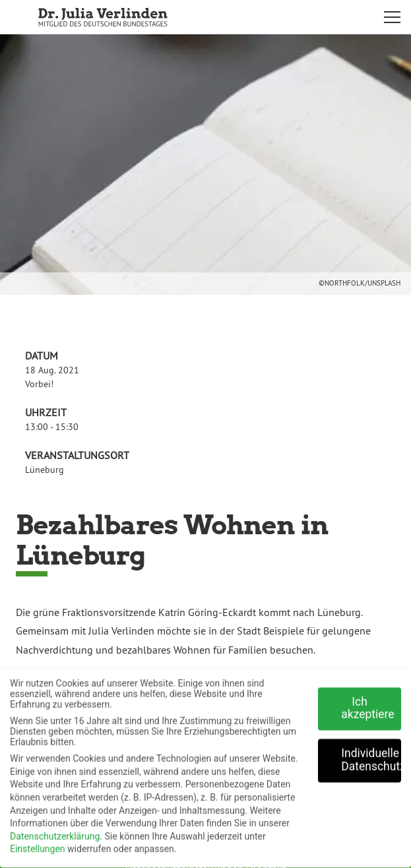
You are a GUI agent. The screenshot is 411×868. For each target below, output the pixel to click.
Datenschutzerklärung (55, 831)
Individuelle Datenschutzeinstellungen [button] (371, 755)
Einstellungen (38, 844)
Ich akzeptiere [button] (367, 703)
